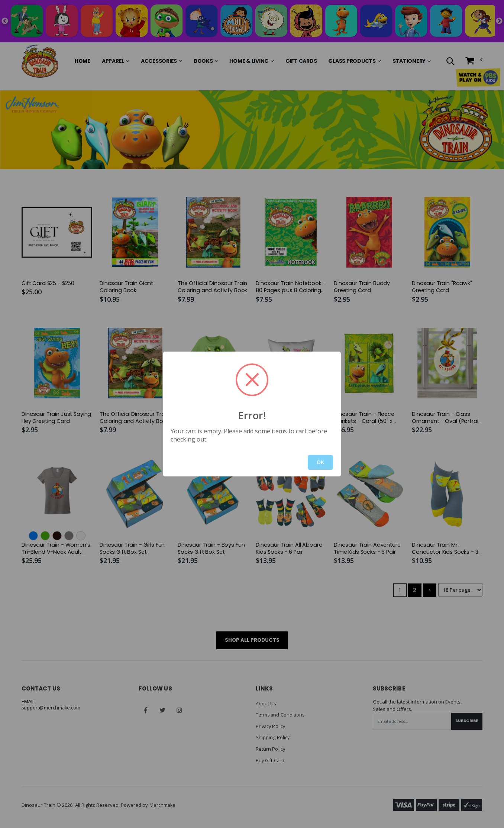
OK (320, 462)
